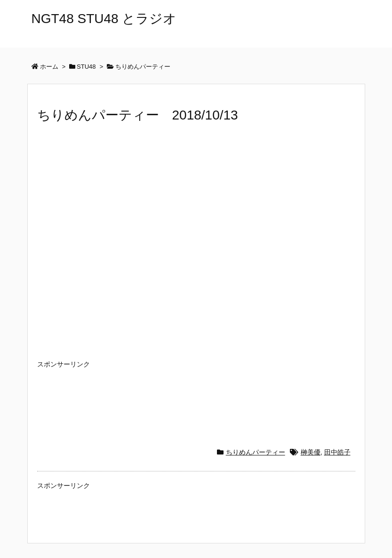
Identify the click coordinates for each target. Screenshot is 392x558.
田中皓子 (337, 452)
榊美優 (311, 452)
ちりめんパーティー (256, 452)
